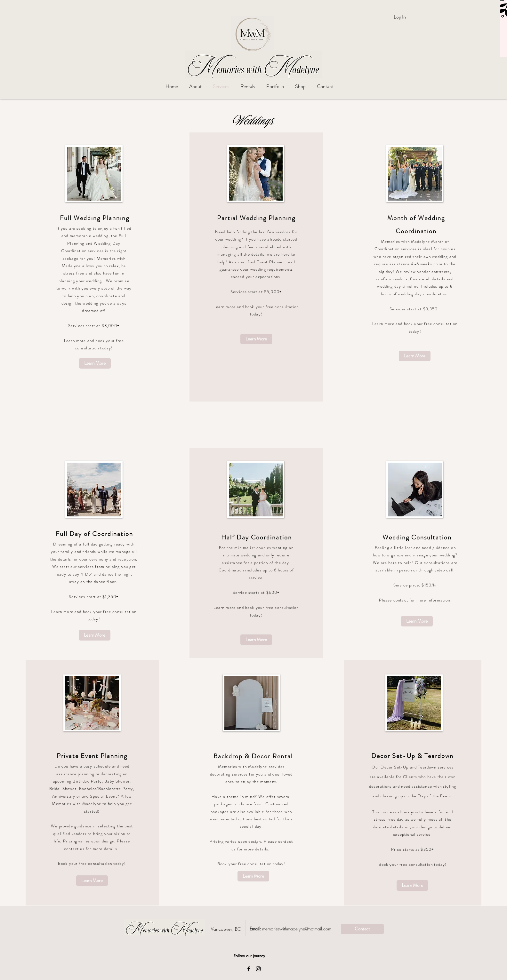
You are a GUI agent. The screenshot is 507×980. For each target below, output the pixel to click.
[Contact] (362, 929)
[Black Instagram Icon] (258, 969)
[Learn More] (95, 363)
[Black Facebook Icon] (249, 969)
